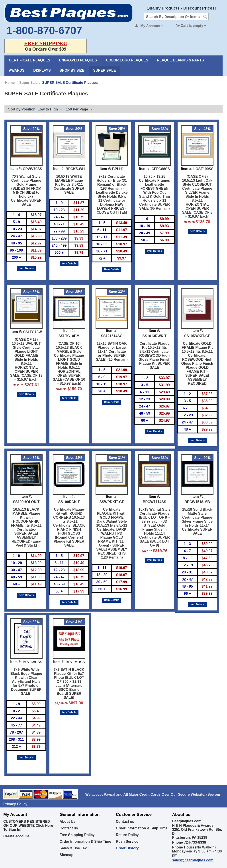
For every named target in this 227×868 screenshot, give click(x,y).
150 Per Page (79, 110)
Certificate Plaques (29, 60)
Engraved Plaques (78, 60)
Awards (17, 70)
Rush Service (127, 841)
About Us (68, 822)
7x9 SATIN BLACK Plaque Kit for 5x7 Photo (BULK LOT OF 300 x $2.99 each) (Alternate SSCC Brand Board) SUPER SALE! (69, 684)
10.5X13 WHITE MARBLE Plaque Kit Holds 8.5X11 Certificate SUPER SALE (69, 184)
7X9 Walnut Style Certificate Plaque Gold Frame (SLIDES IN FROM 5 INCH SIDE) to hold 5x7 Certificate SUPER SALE (26, 190)
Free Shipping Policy (77, 835)
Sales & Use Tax (73, 848)
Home (10, 83)
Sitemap (67, 855)
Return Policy (127, 835)
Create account (16, 836)
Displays (42, 70)
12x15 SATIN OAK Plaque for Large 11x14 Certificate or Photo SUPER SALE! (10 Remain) (112, 351)
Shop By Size (72, 70)
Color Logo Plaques (127, 60)
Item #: (16, 169)
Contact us (69, 828)
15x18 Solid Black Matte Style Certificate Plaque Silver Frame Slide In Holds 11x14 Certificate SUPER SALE (197, 521)
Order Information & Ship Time (85, 841)
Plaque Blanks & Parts (181, 60)
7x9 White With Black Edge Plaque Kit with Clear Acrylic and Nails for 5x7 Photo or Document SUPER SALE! (26, 682)
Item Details (26, 268)
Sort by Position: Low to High (35, 110)
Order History (127, 848)
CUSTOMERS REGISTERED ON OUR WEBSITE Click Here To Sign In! (28, 826)
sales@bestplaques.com (193, 860)
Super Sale (104, 70)
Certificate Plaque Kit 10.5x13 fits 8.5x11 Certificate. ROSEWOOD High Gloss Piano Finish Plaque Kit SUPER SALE (155, 355)
